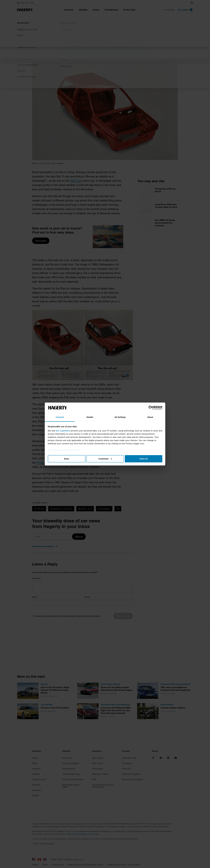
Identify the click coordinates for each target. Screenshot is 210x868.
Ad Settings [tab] (120, 417)
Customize (105, 459)
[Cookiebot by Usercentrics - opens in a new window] (151, 408)
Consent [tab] (60, 417)
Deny (66, 459)
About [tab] (150, 417)
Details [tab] (90, 417)
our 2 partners (63, 431)
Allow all (144, 459)
